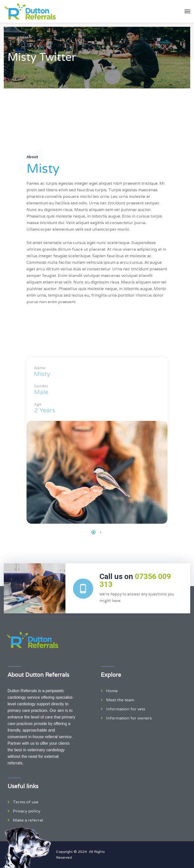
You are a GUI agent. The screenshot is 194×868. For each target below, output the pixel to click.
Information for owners (129, 718)
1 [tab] (93, 532)
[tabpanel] (97, 472)
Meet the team (120, 700)
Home (112, 691)
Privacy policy (27, 811)
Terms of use (26, 802)
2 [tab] (101, 532)
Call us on (135, 580)
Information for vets (126, 709)
